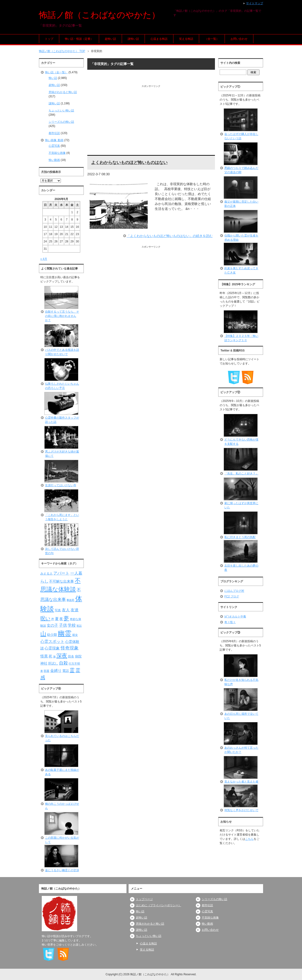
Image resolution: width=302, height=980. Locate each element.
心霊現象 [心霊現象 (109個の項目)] (52, 648)
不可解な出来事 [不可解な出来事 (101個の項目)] (61, 581)
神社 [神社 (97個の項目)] (44, 663)
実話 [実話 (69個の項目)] (79, 626)
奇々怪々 (230, 622)
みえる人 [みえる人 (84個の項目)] (46, 574)
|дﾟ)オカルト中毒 (235, 617)
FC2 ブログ (232, 596)
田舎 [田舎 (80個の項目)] (71, 657)
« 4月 (44, 259)
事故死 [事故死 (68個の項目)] (70, 600)
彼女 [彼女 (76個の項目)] (75, 635)
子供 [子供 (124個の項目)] (63, 625)
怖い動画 (54, 160)
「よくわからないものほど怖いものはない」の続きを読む (170, 236)
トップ (49, 39)
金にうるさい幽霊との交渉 (62, 870)
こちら (249, 839)
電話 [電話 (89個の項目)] (66, 671)
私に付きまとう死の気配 (240, 537)
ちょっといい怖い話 (61, 110)
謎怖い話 (133, 39)
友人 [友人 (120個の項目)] (66, 610)
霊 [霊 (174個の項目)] (72, 670)
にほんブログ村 (234, 591)
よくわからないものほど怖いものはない (129, 163)
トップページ (144, 899)
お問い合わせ (239, 39)
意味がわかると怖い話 (63, 92)
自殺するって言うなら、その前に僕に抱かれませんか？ (62, 316)
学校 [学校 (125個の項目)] (72, 625)
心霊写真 (54, 146)
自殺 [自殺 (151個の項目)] (63, 663)
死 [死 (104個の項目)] (50, 656)
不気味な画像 (57, 153)
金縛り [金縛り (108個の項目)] (56, 671)
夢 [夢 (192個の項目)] (66, 618)
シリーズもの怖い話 (61, 122)
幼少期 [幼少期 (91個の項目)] (52, 635)
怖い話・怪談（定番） (79, 39)
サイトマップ (255, 3)
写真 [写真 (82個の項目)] (58, 610)
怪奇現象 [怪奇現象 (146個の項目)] (70, 648)
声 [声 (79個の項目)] (53, 619)
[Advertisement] (151, 121)
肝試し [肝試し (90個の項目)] (53, 663)
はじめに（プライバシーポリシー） (159, 905)
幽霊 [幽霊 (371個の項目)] (65, 633)
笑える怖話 (186, 39)
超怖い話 (110, 39)
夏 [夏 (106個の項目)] (57, 619)
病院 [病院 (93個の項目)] (78, 656)
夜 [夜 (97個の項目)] (61, 619)
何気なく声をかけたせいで (241, 810)
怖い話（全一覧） (56, 72)
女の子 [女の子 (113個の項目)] (52, 625)
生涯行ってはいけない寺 (61, 485)
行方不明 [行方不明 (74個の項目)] (74, 664)
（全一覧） (212, 39)
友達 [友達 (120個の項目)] (75, 610)
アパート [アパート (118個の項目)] (61, 573)
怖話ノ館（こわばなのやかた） (99, 15)
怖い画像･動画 (54, 140)
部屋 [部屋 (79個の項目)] (46, 671)
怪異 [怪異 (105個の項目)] (44, 656)
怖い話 (53, 78)
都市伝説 (54, 133)
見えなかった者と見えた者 (241, 782)
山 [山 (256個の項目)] (43, 634)
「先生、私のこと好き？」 (241, 474)
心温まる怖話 (159, 39)
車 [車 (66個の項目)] (42, 671)
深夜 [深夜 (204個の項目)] (62, 656)
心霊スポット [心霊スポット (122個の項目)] (52, 641)
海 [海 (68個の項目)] (54, 657)
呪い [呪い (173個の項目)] (45, 618)
